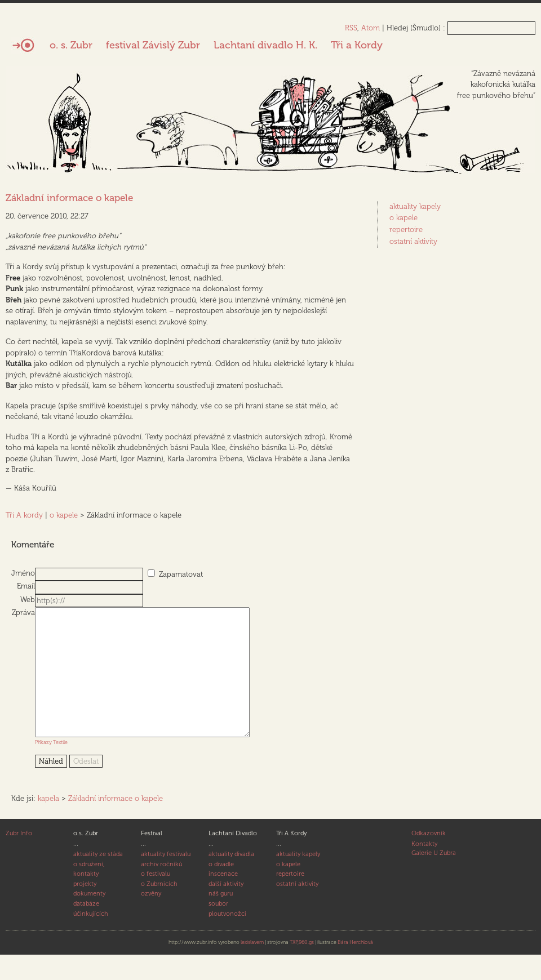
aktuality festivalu (166, 879)
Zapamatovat (181, 574)
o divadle (221, 890)
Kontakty (424, 869)
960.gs (306, 968)
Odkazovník (429, 859)
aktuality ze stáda (98, 879)
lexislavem (252, 968)
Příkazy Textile (51, 767)
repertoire (406, 230)
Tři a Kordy (357, 45)
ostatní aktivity (413, 241)
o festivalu (156, 899)
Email (26, 586)
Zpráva (23, 612)
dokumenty (89, 919)
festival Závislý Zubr (153, 45)
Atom (371, 28)
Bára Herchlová (355, 968)
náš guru (221, 919)
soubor (218, 929)
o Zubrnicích (159, 909)
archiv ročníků (161, 890)
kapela (48, 824)
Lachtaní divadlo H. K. (265, 45)
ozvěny (151, 919)
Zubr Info (19, 859)
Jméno (23, 573)
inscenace (223, 899)
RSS (351, 28)
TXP (294, 968)
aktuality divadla (231, 879)
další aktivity (226, 909)
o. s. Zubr (71, 45)
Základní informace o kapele (69, 198)
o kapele (64, 515)
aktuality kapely (415, 206)
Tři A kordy (24, 515)
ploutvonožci (227, 939)
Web (28, 600)
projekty (85, 909)
